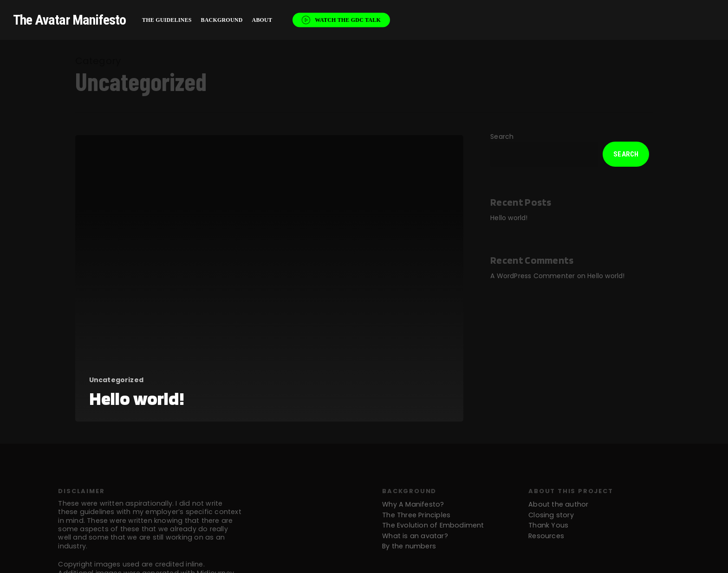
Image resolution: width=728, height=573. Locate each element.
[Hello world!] (270, 278)
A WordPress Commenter (533, 276)
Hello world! (509, 218)
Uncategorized (117, 380)
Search (502, 137)
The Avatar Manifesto (69, 20)
